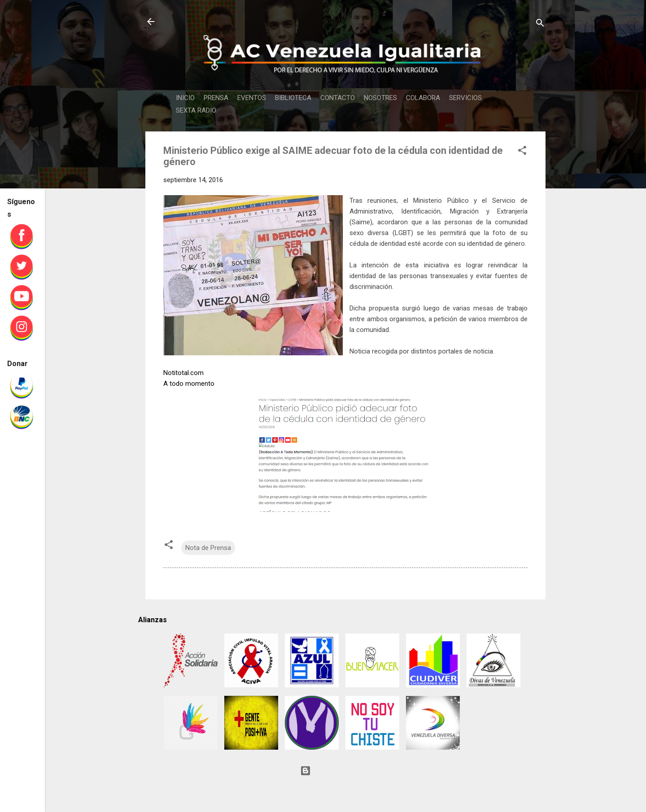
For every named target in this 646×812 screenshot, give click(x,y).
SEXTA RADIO (196, 110)
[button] (522, 152)
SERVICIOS (465, 98)
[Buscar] (540, 24)
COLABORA (423, 98)
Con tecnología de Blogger (345, 771)
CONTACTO (338, 98)
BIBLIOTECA (293, 98)
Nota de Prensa (208, 548)
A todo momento (189, 384)
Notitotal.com (183, 373)
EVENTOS (252, 98)
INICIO (185, 98)
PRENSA (216, 98)
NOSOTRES (380, 98)
